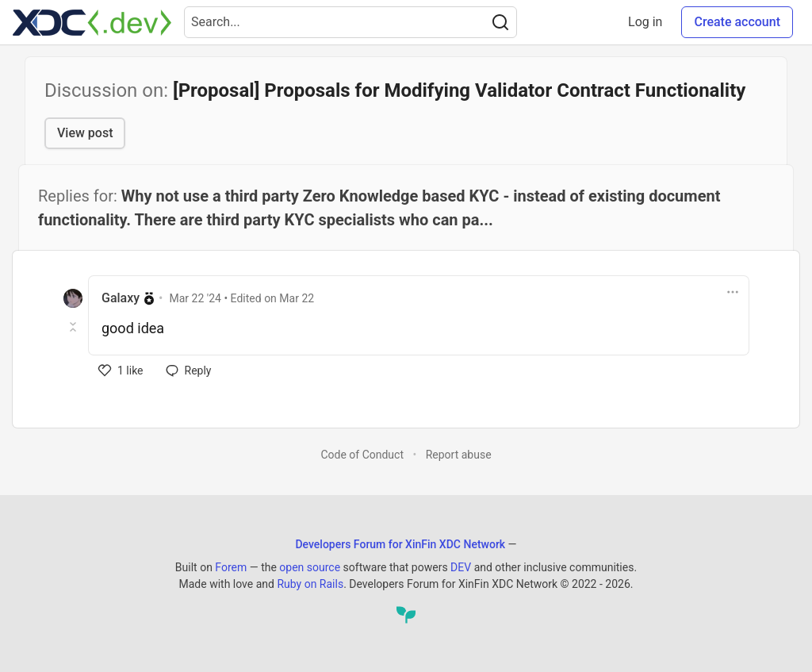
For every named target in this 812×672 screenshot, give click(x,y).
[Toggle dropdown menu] (733, 292)
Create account (737, 22)
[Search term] (350, 22)
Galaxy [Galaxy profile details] (121, 298)
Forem (231, 567)
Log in (645, 22)
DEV (461, 567)
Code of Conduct (362, 455)
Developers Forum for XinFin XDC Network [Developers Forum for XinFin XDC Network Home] (400, 544)
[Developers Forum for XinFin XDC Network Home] (92, 22)
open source (310, 567)
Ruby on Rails (310, 584)
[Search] (500, 22)
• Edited (242, 298)
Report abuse (459, 455)
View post (85, 133)
